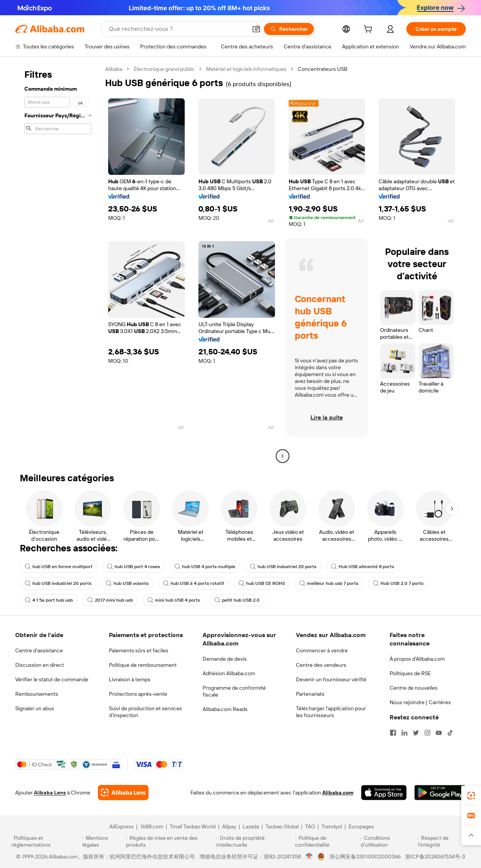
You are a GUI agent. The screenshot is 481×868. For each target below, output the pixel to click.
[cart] (369, 30)
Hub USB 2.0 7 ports (398, 583)
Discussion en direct (40, 665)
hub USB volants (127, 583)
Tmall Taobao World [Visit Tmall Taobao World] (193, 826)
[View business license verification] (309, 857)
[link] (471, 796)
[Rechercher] (289, 29)
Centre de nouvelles (414, 688)
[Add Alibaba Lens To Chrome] (123, 793)
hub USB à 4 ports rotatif (193, 583)
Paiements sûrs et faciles (139, 650)
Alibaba (114, 69)
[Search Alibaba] (177, 29)
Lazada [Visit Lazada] (251, 826)
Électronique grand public (164, 69)
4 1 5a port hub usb (49, 600)
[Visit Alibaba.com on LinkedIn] (404, 733)
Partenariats (310, 694)
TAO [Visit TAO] (310, 826)
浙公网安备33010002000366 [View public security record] (365, 857)
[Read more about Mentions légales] (103, 841)
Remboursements (37, 694)
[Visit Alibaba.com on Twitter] (416, 733)
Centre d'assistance (39, 650)
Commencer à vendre (322, 650)
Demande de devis (225, 659)
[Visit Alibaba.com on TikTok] (450, 733)
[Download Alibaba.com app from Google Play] (440, 793)
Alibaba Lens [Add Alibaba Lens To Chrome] (50, 793)
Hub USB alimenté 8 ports (363, 567)
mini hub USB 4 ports (174, 600)
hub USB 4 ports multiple (205, 567)
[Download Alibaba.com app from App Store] (384, 793)
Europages (361, 826)
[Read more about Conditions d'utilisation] (388, 841)
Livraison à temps (130, 679)
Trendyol (332, 826)
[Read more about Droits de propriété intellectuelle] (255, 841)
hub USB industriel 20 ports (283, 567)
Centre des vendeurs (321, 665)
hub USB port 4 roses (133, 567)
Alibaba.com (338, 793)
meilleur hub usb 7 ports (329, 583)
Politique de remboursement (143, 665)
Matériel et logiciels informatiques (246, 69)
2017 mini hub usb (110, 600)
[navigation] (58, 263)
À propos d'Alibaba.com (417, 659)
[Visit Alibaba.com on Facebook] (393, 733)
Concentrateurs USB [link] (323, 69)
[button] (256, 29)
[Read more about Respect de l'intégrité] (444, 841)
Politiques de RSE (410, 673)
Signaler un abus (35, 708)
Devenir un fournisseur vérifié (331, 679)
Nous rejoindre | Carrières (420, 702)
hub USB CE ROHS (262, 583)
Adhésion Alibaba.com (229, 673)
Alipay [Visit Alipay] (229, 826)
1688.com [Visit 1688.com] (152, 826)
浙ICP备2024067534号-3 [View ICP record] (435, 857)
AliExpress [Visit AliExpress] (121, 826)
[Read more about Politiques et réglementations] (46, 841)
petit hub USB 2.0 (237, 600)
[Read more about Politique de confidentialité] (327, 841)
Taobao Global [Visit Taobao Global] (282, 826)
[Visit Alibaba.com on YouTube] (439, 733)
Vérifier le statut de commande (52, 679)
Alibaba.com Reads (225, 709)
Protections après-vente (138, 694)
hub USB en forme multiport (59, 567)
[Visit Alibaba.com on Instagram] (427, 733)
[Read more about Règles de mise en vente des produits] (170, 841)
